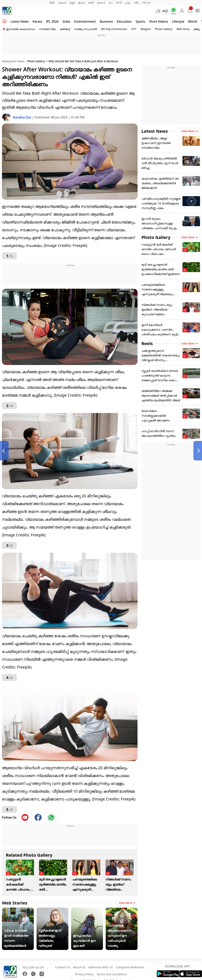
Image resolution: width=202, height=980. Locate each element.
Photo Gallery (164, 29)
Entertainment (85, 21)
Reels (147, 343)
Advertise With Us (101, 967)
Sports (140, 21)
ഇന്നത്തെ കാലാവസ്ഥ (21, 29)
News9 (62, 3)
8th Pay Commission (114, 29)
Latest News (155, 131)
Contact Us (63, 967)
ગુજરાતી (101, 3)
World (193, 21)
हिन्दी (53, 3)
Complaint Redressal (130, 967)
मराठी (91, 3)
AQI (165, 11)
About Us (79, 967)
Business (106, 21)
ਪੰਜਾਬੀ (119, 3)
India (66, 21)
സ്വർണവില (47, 29)
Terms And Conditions (112, 974)
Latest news (20, 21)
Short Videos (158, 21)
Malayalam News (13, 61)
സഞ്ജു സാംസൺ (86, 29)
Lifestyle (178, 21)
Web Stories (15, 903)
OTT (134, 29)
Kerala (37, 21)
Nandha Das (22, 117)
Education (124, 21)
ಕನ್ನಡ (72, 3)
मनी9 (136, 3)
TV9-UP (146, 3)
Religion (146, 29)
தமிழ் (128, 3)
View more (127, 903)
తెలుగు (82, 3)
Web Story (183, 29)
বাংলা (111, 3)
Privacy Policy (84, 974)
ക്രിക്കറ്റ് (65, 29)
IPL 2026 (52, 21)
